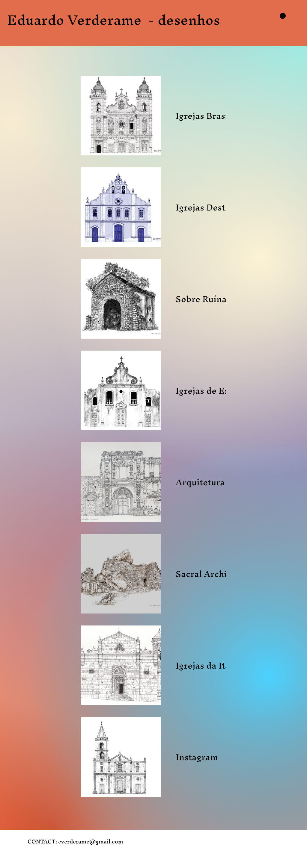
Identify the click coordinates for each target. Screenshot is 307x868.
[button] (283, 16)
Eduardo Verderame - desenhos (114, 20)
